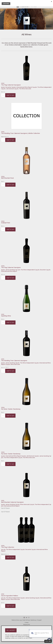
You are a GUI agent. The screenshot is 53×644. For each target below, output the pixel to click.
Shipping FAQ (27, 625)
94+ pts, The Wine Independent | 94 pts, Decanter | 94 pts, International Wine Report (24, 550)
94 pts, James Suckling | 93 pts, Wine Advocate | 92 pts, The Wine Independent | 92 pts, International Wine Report (26, 505)
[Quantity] (3, 95)
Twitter (27, 618)
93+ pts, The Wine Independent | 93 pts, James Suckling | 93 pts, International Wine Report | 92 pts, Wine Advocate (26, 599)
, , (30, 620)
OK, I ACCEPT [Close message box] (11, 630)
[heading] (27, 84)
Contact (27, 623)
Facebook (24, 618)
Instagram (29, 618)
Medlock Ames (15, 620)
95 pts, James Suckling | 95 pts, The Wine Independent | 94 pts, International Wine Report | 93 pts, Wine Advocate (26, 364)
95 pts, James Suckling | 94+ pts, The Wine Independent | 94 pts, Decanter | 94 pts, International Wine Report (26, 270)
